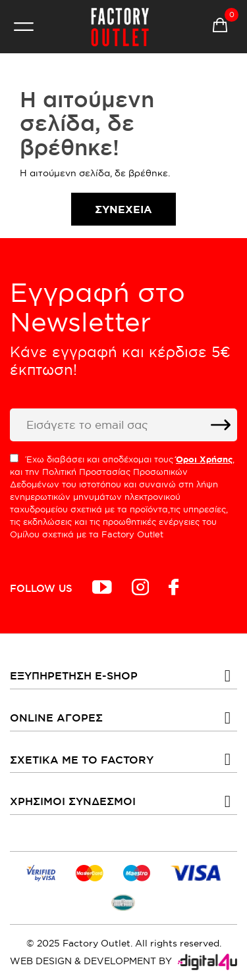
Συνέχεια (123, 209)
